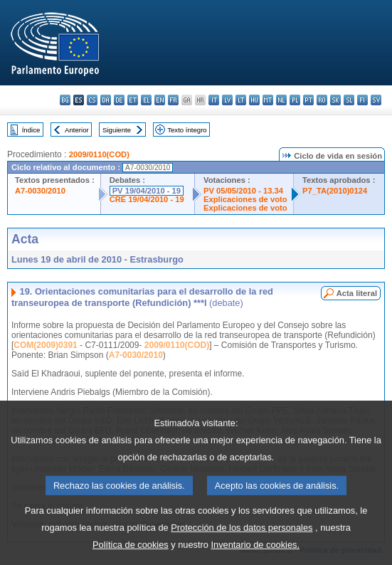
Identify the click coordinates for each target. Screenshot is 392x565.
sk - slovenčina (335, 100)
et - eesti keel (133, 100)
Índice (31, 130)
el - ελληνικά (146, 100)
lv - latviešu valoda (227, 100)
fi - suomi (362, 100)
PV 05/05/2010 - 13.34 (243, 191)
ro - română (322, 100)
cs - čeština (92, 100)
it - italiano (214, 100)
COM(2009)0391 (45, 345)
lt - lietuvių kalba (241, 100)
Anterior (77, 130)
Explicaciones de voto (245, 199)
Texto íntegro (187, 130)
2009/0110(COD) (99, 154)
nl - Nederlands (281, 100)
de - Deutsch (119, 100)
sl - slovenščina (349, 100)
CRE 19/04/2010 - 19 (147, 199)
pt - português (308, 100)
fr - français (173, 100)
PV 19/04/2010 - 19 (147, 191)
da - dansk (106, 100)
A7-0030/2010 (40, 191)
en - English (160, 100)
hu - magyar (254, 100)
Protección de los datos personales (242, 544)
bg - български (65, 100)
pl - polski (295, 100)
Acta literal (357, 293)
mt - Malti (268, 100)
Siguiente (117, 130)
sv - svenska (376, 100)
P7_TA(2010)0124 (335, 191)
